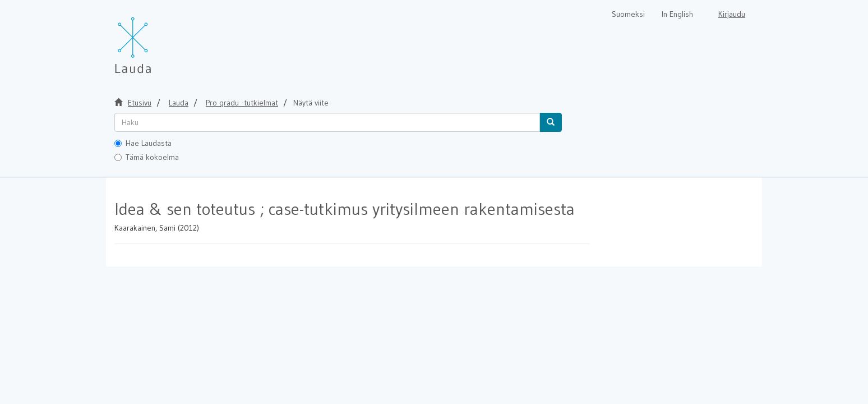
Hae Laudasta (143, 143)
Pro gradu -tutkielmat (242, 103)
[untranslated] (327, 122)
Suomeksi (628, 14)
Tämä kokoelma (147, 157)
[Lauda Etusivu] (156, 39)
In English (677, 14)
